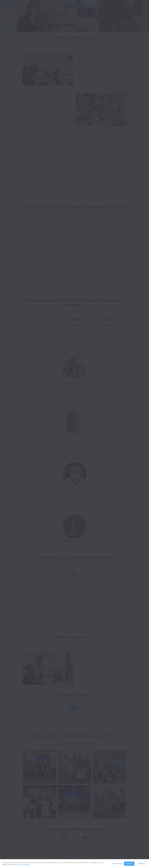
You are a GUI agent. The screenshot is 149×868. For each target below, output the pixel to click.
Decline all (141, 864)
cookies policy (26, 865)
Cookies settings (117, 864)
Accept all (129, 864)
